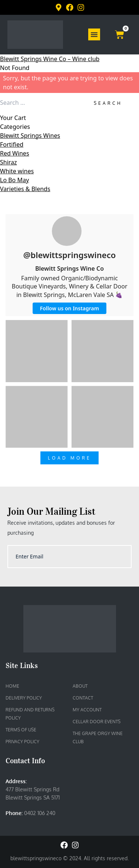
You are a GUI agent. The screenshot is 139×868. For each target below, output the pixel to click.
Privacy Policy (22, 742)
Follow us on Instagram (69, 308)
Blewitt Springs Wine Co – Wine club (50, 59)
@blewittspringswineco (70, 255)
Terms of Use (21, 730)
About (80, 686)
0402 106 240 (40, 813)
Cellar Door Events (97, 722)
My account (87, 710)
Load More (69, 458)
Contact (83, 698)
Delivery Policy (24, 698)
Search (108, 103)
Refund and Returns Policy (30, 714)
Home (12, 686)
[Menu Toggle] (94, 34)
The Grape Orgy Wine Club (98, 737)
